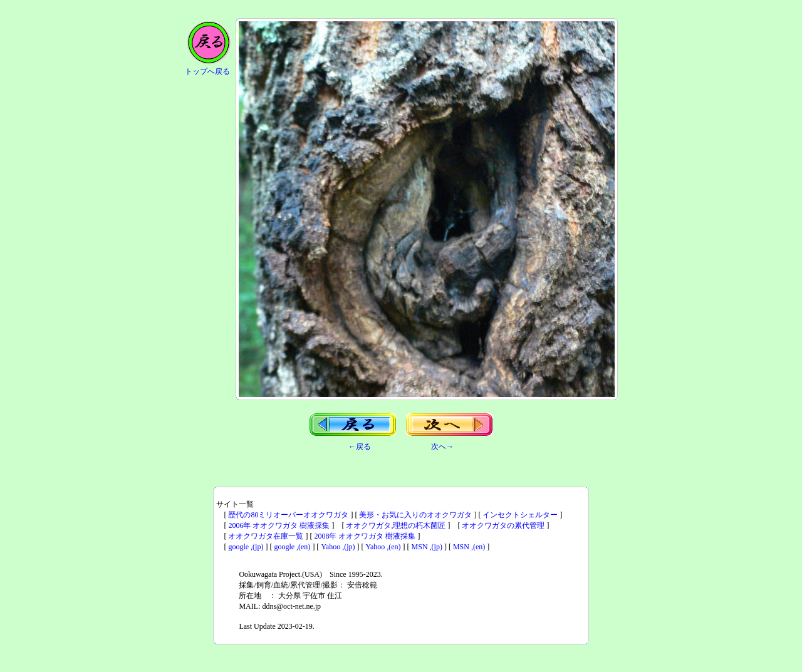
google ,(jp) (246, 547)
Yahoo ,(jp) (338, 547)
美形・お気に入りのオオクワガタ (415, 515)
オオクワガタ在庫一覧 (266, 536)
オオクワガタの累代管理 (503, 525)
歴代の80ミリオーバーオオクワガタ (288, 515)
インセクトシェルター (520, 515)
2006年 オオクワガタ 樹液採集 (279, 525)
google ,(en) (292, 547)
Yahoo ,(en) (383, 547)
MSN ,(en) (469, 547)
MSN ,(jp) (427, 547)
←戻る (360, 447)
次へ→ (442, 447)
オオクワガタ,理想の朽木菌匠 (396, 525)
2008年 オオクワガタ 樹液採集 (365, 536)
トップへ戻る (207, 71)
